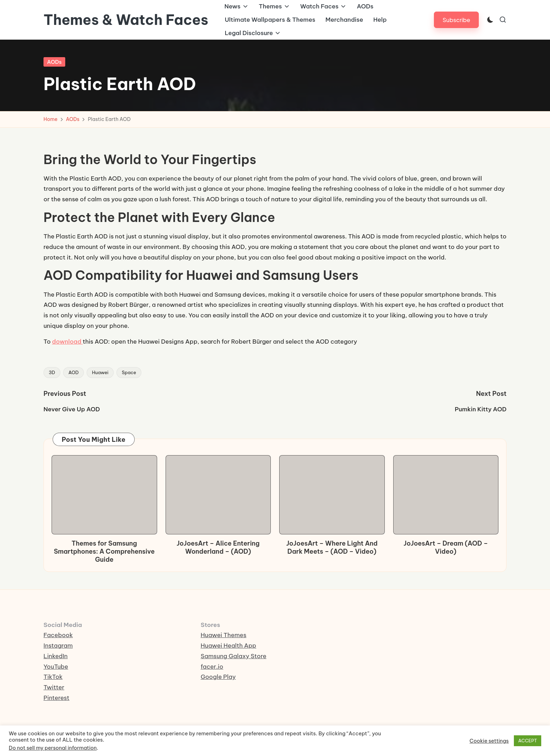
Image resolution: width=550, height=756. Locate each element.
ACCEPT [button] (528, 741)
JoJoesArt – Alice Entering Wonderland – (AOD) (218, 547)
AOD (73, 372)
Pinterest (56, 698)
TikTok (53, 677)
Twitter (54, 687)
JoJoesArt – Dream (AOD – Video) (446, 547)
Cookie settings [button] (489, 741)
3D (52, 372)
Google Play (218, 677)
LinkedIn (56, 656)
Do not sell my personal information (53, 748)
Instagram (58, 646)
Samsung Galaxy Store (233, 656)
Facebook (58, 635)
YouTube (56, 667)
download (67, 342)
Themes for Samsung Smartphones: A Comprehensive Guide (104, 552)
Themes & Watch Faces (126, 20)
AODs (54, 62)
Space (129, 372)
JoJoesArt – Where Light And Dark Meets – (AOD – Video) (332, 547)
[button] (457, 20)
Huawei (100, 372)
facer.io (212, 667)
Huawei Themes (223, 635)
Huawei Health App (228, 646)
